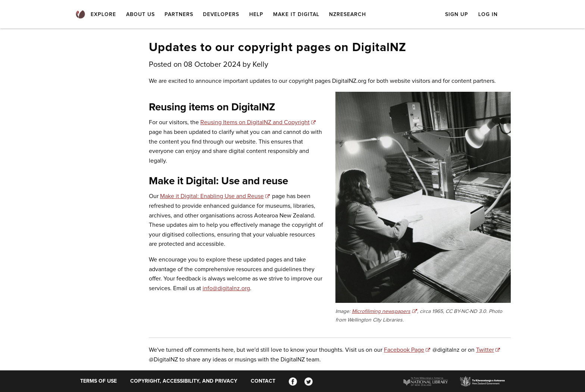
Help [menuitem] (256, 15)
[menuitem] (80, 15)
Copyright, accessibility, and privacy (184, 381)
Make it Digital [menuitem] (296, 15)
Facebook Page (404, 350)
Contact (263, 381)
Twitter (485, 350)
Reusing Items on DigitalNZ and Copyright (255, 122)
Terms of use (98, 381)
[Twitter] (309, 381)
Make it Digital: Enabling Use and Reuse (212, 196)
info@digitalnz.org (226, 288)
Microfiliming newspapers (381, 311)
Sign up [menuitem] (457, 15)
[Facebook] (293, 381)
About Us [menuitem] (140, 15)
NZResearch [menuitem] (348, 15)
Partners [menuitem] (179, 15)
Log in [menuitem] (488, 15)
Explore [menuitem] (103, 15)
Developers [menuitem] (221, 15)
